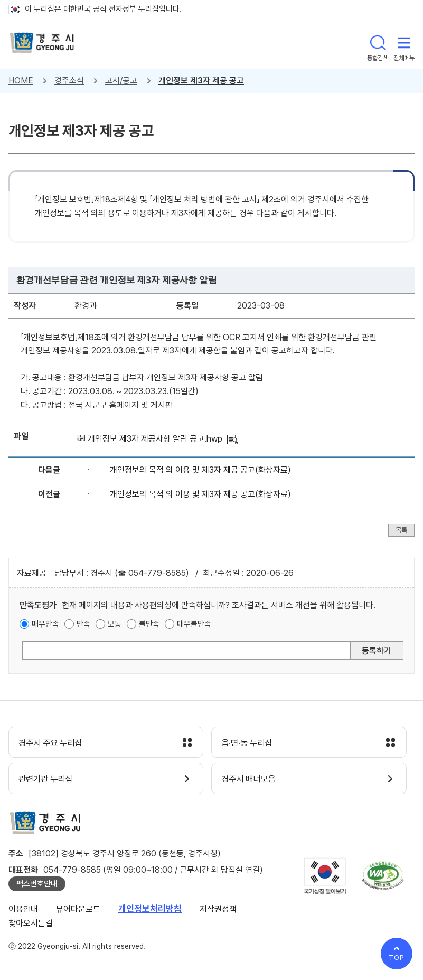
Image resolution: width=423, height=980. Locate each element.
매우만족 (45, 624)
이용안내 (23, 911)
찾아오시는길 (31, 924)
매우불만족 (194, 624)
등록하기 (377, 651)
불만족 (149, 624)
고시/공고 (121, 81)
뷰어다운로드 (78, 911)
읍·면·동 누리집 (249, 743)
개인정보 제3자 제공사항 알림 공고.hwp (155, 439)
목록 (401, 530)
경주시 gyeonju (43, 44)
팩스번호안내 (37, 885)
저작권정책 (218, 911)
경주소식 (69, 81)
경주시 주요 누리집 (53, 743)
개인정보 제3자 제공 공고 (201, 81)
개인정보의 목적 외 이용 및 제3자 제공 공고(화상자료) (200, 470)
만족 (83, 624)
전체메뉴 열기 (404, 43)
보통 (115, 624)
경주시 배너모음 (251, 780)
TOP (397, 958)
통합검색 (378, 43)
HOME (21, 81)
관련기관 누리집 (48, 780)
